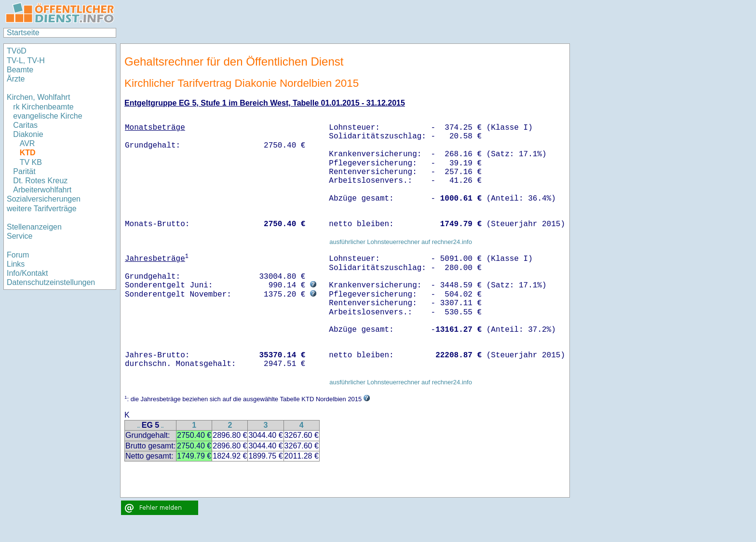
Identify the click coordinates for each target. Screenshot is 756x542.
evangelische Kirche (47, 116)
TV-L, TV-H (26, 61)
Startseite (23, 33)
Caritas (25, 125)
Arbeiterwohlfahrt (42, 190)
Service (20, 236)
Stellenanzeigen (34, 227)
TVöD (17, 51)
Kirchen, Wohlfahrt (38, 97)
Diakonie (28, 134)
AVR (27, 143)
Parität (24, 171)
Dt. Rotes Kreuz (40, 181)
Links (16, 264)
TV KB (31, 162)
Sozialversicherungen (44, 199)
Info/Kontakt (27, 273)
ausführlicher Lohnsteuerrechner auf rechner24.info (401, 242)
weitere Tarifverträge (42, 209)
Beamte (20, 70)
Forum (18, 255)
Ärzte (16, 79)
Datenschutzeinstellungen (51, 282)
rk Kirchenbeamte (43, 107)
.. (138, 426)
